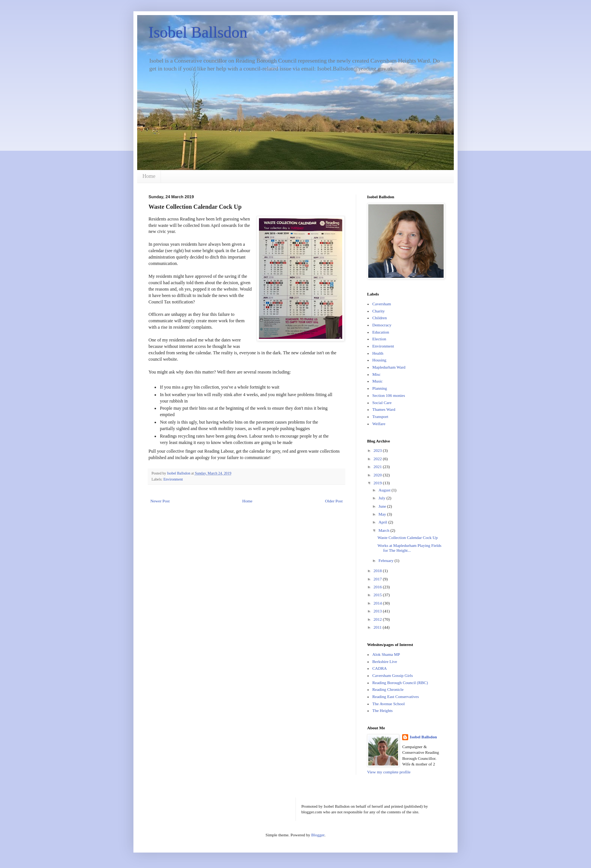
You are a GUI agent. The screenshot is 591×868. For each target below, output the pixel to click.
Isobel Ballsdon (198, 32)
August (385, 490)
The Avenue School (389, 704)
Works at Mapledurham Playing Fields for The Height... (409, 548)
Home (149, 176)
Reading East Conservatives (396, 697)
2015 (378, 595)
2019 (378, 483)
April (383, 522)
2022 (378, 459)
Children (380, 318)
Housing (379, 360)
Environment (173, 479)
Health (378, 353)
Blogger (318, 835)
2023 (378, 450)
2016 (378, 587)
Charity (379, 311)
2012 (378, 619)
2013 (378, 611)
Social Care (382, 403)
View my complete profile (389, 772)
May (383, 514)
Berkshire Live (385, 661)
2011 (378, 627)
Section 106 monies (389, 395)
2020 (378, 475)
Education (381, 332)
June (383, 506)
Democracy (382, 325)
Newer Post (160, 501)
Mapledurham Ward (389, 367)
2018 (378, 571)
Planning (380, 388)
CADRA (380, 668)
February (386, 560)
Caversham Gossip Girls (393, 675)
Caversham (382, 304)
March (384, 530)
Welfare (379, 424)
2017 (378, 579)
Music (378, 381)
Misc (377, 374)
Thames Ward (384, 409)
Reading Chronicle (388, 689)
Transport (380, 416)
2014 (378, 603)
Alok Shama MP (386, 654)
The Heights (383, 710)
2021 (378, 467)
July (382, 498)
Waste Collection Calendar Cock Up (407, 537)
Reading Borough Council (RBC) (400, 683)
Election (379, 339)
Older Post (334, 501)
